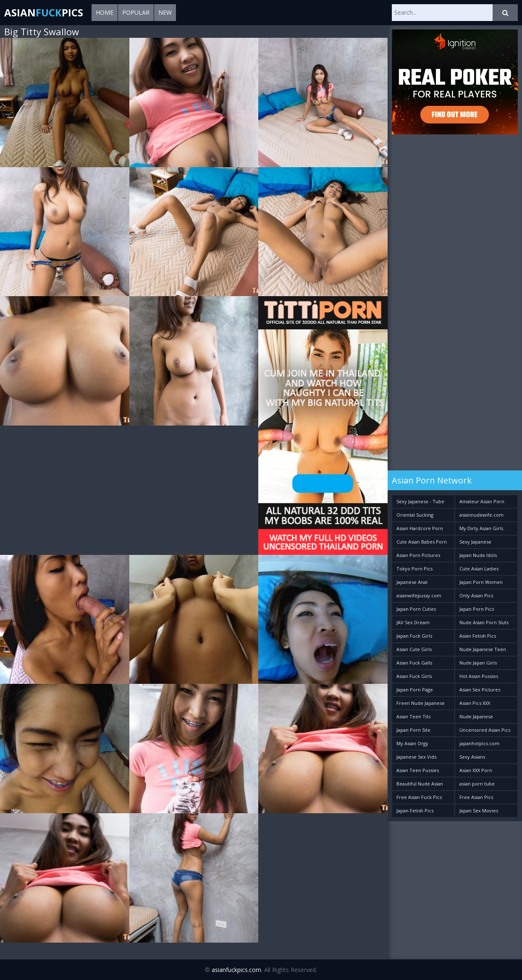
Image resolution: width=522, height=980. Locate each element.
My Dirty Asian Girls (481, 528)
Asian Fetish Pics (478, 636)
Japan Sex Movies (479, 811)
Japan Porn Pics (477, 609)
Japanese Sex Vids (416, 757)
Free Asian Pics (476, 797)
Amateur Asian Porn (482, 501)
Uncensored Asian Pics (485, 730)
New (165, 12)
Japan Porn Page (415, 690)
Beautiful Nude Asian (420, 784)
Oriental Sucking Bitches (415, 516)
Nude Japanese (476, 716)
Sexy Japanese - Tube (420, 501)
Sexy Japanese (475, 542)
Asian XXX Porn (476, 770)
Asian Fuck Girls (414, 676)
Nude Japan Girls (478, 663)
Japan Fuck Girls (414, 636)
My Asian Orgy (412, 743)
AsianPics (44, 12)
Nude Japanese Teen (483, 649)
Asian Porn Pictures (418, 555)
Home (105, 12)
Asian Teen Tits (413, 716)
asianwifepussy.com (419, 595)
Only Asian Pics (476, 595)
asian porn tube (477, 784)
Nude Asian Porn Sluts (484, 622)
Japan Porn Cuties (416, 609)
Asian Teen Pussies (418, 770)
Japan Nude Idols (478, 555)
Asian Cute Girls (414, 649)
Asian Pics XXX (475, 703)
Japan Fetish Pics (415, 811)
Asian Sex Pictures (480, 690)
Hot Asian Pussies (479, 676)
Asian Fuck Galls (414, 663)
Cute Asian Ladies (479, 569)
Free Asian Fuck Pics (419, 797)
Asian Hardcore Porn (420, 528)
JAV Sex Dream (413, 622)
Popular (136, 12)
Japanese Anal (412, 582)
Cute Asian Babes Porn (422, 542)
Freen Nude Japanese (421, 703)
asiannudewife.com (481, 515)
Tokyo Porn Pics (414, 569)
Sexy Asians (472, 757)
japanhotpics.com (479, 743)
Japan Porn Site (413, 730)
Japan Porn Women (481, 582)
